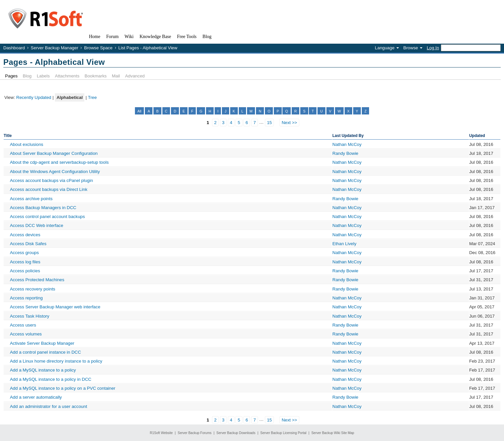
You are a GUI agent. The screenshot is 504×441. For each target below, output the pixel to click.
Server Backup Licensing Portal (283, 433)
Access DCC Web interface (37, 225)
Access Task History (30, 316)
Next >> (290, 123)
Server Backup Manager (55, 48)
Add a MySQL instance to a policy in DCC (51, 379)
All (140, 111)
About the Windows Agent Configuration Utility (55, 172)
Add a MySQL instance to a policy (43, 370)
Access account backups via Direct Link (49, 189)
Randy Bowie (345, 153)
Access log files (25, 262)
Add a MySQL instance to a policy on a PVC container (63, 388)
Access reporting (26, 298)
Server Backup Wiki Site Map (333, 433)
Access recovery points (33, 289)
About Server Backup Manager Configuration (54, 153)
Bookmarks (96, 76)
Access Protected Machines (37, 280)
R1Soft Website (161, 433)
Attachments (67, 76)
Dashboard (14, 48)
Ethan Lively (344, 244)
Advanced (135, 76)
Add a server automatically (36, 397)
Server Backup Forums (194, 433)
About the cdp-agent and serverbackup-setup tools (59, 162)
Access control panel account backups (47, 217)
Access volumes (26, 334)
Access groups (24, 253)
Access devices (25, 235)
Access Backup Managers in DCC (43, 208)
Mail (116, 76)
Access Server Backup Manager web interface (55, 307)
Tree (92, 97)
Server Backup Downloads (236, 433)
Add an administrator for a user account (48, 406)
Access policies (25, 271)
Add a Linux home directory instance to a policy (56, 361)
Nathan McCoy (347, 144)
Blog (27, 76)
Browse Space (98, 48)
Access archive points (31, 199)
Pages (11, 76)
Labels (43, 76)
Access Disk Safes (28, 244)
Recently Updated (34, 97)
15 (269, 123)
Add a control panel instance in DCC (45, 352)
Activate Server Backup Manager (42, 343)
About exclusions (27, 144)
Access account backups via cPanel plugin (51, 180)
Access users (23, 325)
